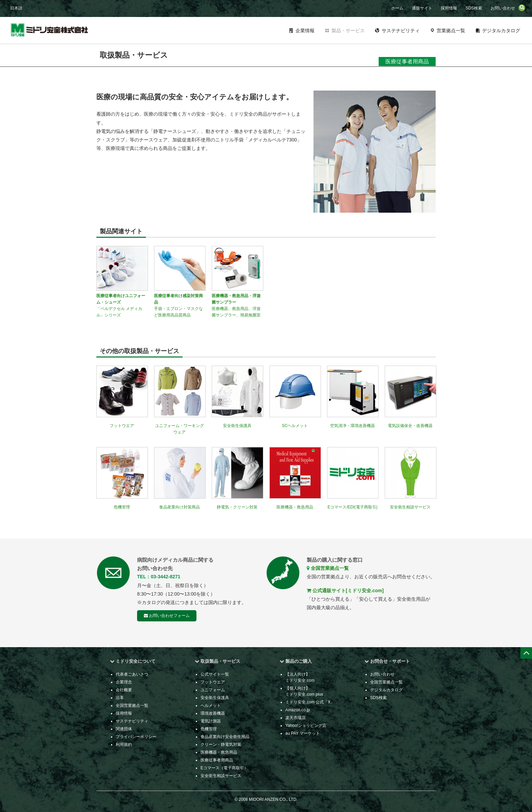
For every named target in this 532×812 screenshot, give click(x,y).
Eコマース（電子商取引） (224, 768)
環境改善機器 (213, 713)
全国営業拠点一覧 (328, 568)
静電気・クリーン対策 (237, 507)
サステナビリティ (401, 31)
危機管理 (122, 507)
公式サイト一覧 (215, 674)
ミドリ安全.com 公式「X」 (310, 702)
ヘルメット (211, 705)
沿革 (120, 698)
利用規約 (124, 745)
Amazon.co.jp (298, 710)
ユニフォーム (213, 690)
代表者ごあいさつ (132, 674)
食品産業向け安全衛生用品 (225, 737)
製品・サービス (348, 31)
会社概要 (124, 690)
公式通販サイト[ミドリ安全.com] (345, 591)
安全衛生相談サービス (410, 507)
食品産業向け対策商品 (179, 507)
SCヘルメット (295, 426)
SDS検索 (474, 8)
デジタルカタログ (501, 31)
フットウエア (122, 426)
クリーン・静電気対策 (221, 745)
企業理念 (124, 682)
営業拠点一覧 (451, 31)
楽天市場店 (296, 718)
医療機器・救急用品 (295, 507)
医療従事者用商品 (217, 760)
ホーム (397, 8)
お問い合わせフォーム (167, 616)
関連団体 (124, 729)
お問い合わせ (503, 8)
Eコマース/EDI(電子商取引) (353, 507)
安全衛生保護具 (237, 426)
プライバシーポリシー (136, 737)
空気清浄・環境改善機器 (353, 426)
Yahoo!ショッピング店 (306, 726)
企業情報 (305, 31)
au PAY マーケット (303, 733)
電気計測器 (211, 721)
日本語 (16, 8)
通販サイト (422, 8)
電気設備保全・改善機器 (410, 426)
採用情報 (449, 8)
